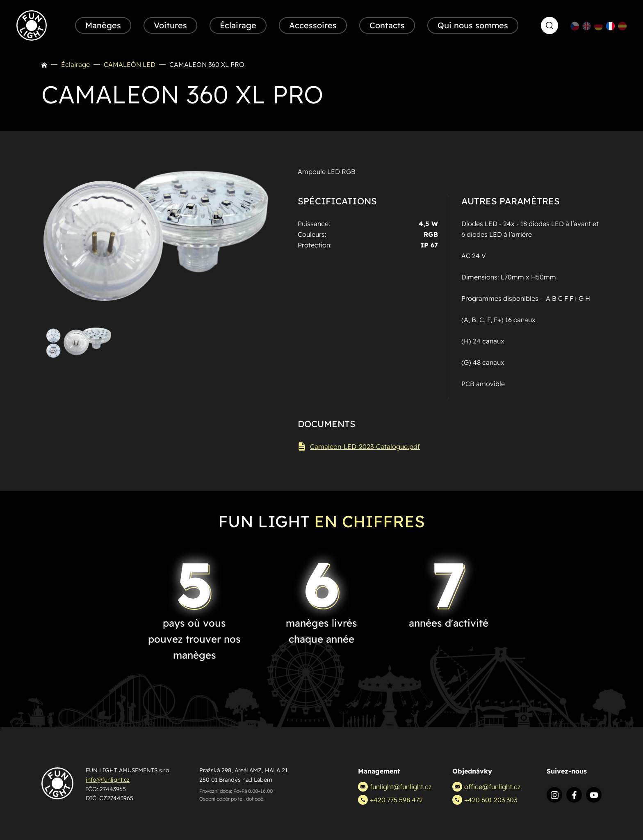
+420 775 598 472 (390, 800)
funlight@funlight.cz (395, 787)
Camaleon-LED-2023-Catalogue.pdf (359, 446)
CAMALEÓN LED (130, 64)
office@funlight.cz (486, 787)
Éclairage (75, 64)
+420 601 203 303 (485, 800)
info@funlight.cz (108, 780)
